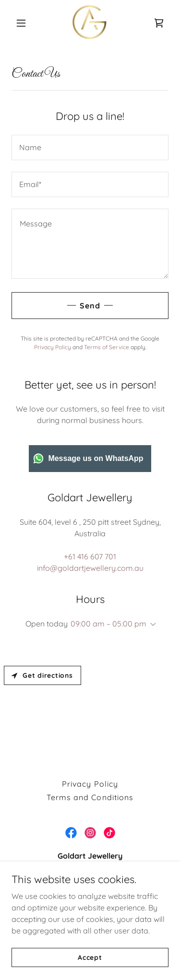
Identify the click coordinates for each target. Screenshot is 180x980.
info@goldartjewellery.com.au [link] (90, 568)
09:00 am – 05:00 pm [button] (108, 624)
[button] (23, 23)
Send (90, 306)
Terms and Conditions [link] (90, 797)
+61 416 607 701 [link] (90, 556)
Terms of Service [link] (107, 347)
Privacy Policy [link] (53, 347)
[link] (90, 23)
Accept (90, 957)
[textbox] (90, 148)
